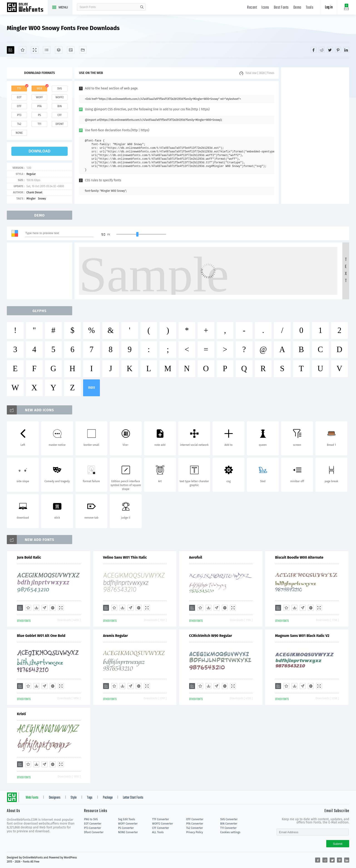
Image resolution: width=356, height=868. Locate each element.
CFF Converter (161, 828)
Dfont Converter (94, 832)
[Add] (11, 50)
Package (108, 798)
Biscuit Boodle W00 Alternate (299, 557)
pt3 (19, 115)
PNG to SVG (91, 819)
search (142, 7)
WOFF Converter (128, 824)
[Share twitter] (330, 50)
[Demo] (35, 50)
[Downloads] (36, 608)
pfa (39, 106)
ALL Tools (158, 832)
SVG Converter (229, 819)
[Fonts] (83, 50)
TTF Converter (161, 819)
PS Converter (126, 828)
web (40, 88)
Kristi (21, 714)
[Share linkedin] (346, 50)
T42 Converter (195, 828)
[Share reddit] (322, 50)
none (19, 133)
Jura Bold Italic (29, 557)
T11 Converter (228, 828)
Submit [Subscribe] (338, 844)
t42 (19, 124)
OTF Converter (195, 819)
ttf (19, 88)
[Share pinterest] (338, 50)
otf (19, 106)
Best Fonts (281, 8)
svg (59, 88)
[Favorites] (23, 50)
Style (74, 798)
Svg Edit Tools (127, 819)
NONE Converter (128, 832)
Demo (297, 8)
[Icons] (71, 50)
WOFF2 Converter (163, 824)
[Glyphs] (47, 50)
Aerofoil (196, 557)
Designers (55, 798)
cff (60, 115)
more (91, 388)
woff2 (60, 97)
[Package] (59, 50)
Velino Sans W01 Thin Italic (125, 557)
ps (39, 115)
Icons (265, 8)
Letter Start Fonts (133, 798)
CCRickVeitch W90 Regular (211, 636)
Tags (90, 798)
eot (19, 97)
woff (39, 97)
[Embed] (53, 608)
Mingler (31, 199)
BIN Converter (229, 824)
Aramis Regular (116, 636)
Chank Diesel (34, 192)
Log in (329, 7)
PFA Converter (195, 824)
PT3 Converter (93, 828)
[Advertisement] (315, 136)
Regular (31, 174)
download (40, 151)
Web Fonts (32, 798)
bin (60, 106)
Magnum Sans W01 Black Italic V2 (302, 636)
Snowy (42, 199)
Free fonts (27, 8)
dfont (59, 124)
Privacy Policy (195, 832)
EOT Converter (93, 824)
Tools (310, 8)
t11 (39, 124)
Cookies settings (230, 832)
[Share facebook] (314, 50)
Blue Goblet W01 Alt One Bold (41, 636)
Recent (252, 8)
